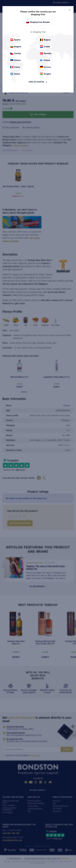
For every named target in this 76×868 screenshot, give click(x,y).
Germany (46, 67)
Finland (45, 60)
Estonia (15, 60)
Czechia (16, 53)
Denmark (46, 53)
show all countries (38, 82)
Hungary (45, 74)
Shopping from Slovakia (38, 22)
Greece (15, 74)
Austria (15, 40)
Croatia (45, 47)
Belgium (45, 40)
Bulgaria (16, 47)
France (15, 67)
